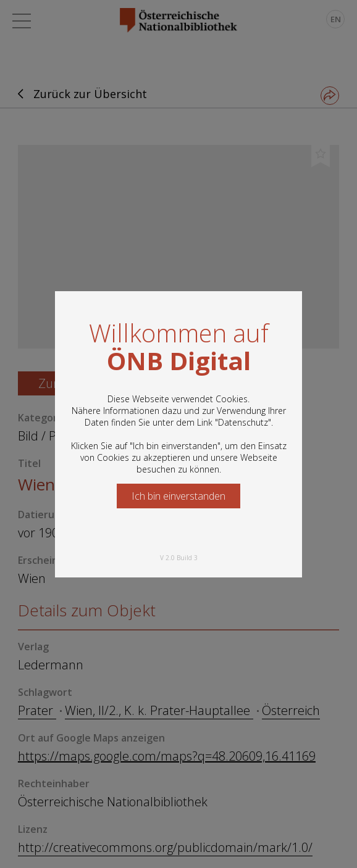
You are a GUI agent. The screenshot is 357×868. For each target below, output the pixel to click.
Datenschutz (243, 422)
